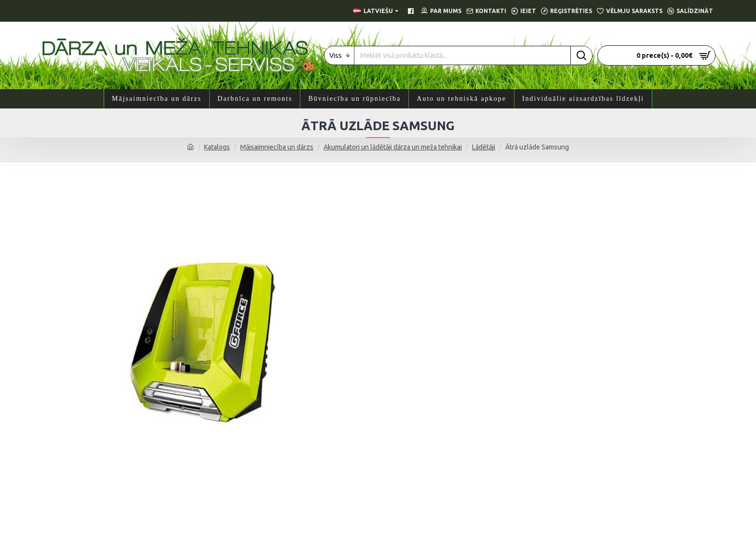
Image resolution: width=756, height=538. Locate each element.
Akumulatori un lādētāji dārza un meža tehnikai (393, 147)
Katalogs (217, 147)
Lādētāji (484, 147)
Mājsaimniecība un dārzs (277, 147)
